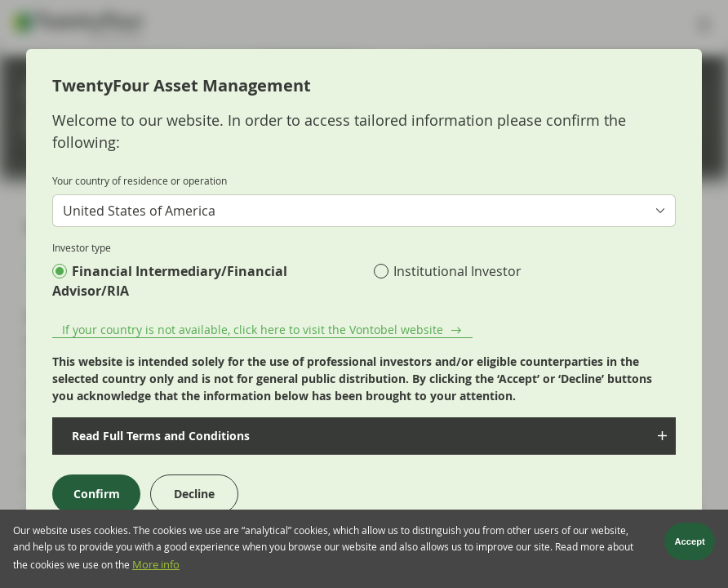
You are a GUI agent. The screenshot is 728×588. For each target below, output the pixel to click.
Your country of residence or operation (140, 180)
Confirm (97, 494)
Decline (194, 494)
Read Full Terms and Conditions (159, 436)
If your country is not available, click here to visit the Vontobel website (253, 330)
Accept (690, 544)
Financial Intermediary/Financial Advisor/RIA (170, 281)
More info (156, 567)
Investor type (82, 247)
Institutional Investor (457, 271)
